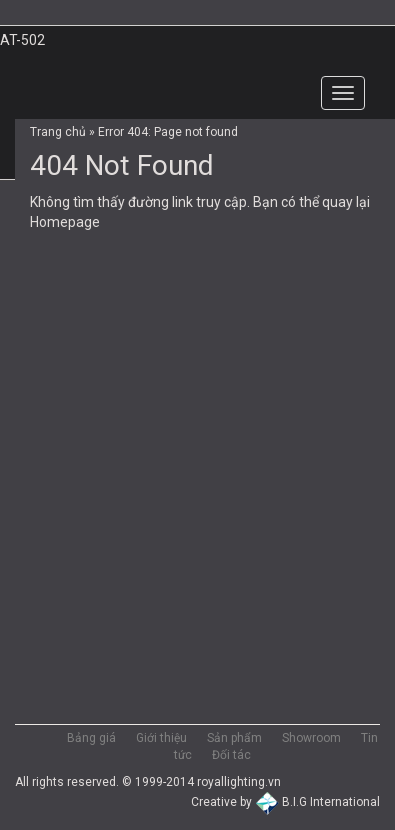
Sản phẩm (234, 738)
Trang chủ (58, 132)
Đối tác (231, 755)
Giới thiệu (161, 738)
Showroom (311, 738)
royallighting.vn (239, 782)
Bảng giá (91, 738)
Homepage (65, 222)
